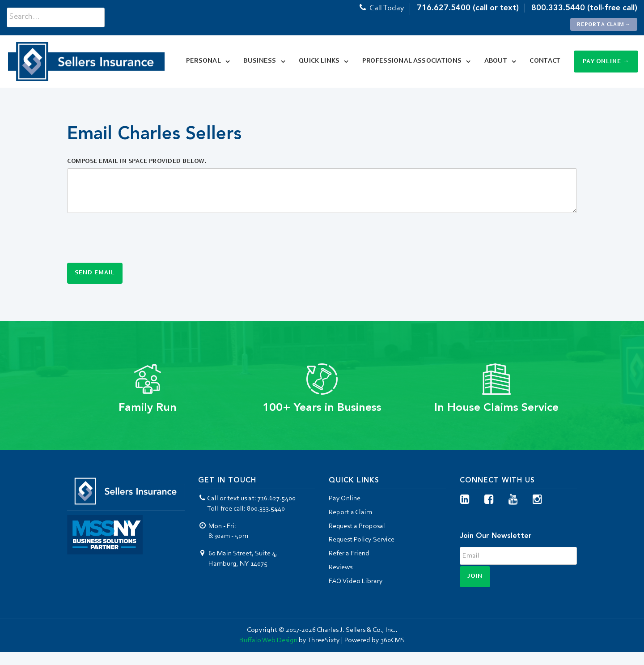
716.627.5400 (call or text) (468, 8)
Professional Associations (409, 61)
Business (257, 61)
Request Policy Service (362, 540)
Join (475, 576)
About (493, 61)
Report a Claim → (604, 25)
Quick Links (316, 61)
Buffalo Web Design (268, 640)
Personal (201, 61)
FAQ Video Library (356, 581)
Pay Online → (606, 62)
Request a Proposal (357, 526)
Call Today (381, 9)
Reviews (341, 567)
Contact (543, 61)
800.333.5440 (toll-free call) (584, 8)
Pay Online (345, 499)
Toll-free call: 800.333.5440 (246, 509)
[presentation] (135, 237)
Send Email (95, 273)
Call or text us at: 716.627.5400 (247, 499)
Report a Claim (350, 512)
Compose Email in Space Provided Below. (137, 162)
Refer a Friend (349, 554)
